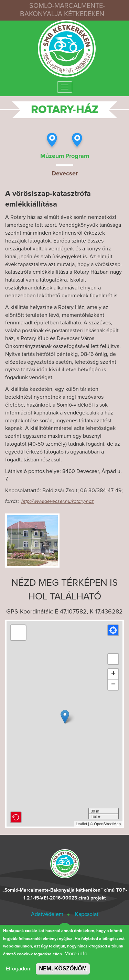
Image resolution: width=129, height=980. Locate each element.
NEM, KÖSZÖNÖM (63, 969)
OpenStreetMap (107, 824)
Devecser (65, 173)
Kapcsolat (87, 914)
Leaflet (81, 824)
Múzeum (52, 156)
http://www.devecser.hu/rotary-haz (58, 501)
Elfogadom (19, 969)
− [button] (113, 685)
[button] (113, 630)
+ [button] (113, 674)
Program (77, 156)
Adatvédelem (47, 914)
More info (76, 954)
